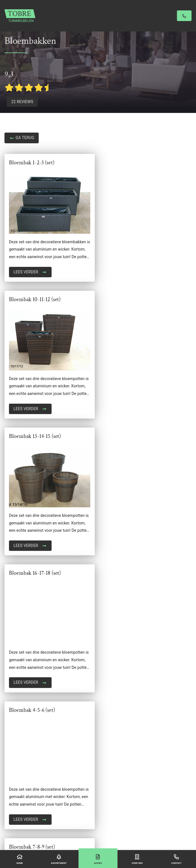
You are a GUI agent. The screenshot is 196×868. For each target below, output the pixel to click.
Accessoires (15, 699)
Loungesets (15, 729)
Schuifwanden (17, 751)
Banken (11, 706)
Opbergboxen (16, 736)
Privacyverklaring (125, 834)
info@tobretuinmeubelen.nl (29, 645)
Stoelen (11, 788)
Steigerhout (15, 766)
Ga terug (22, 138)
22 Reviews (22, 102)
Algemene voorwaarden (97, 834)
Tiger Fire (13, 818)
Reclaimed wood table (24, 744)
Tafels (10, 796)
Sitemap (145, 834)
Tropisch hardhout (21, 803)
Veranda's (13, 811)
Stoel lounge (16, 773)
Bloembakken (17, 714)
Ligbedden (14, 721)
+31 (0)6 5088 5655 (22, 637)
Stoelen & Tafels (19, 781)
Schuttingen (15, 758)
